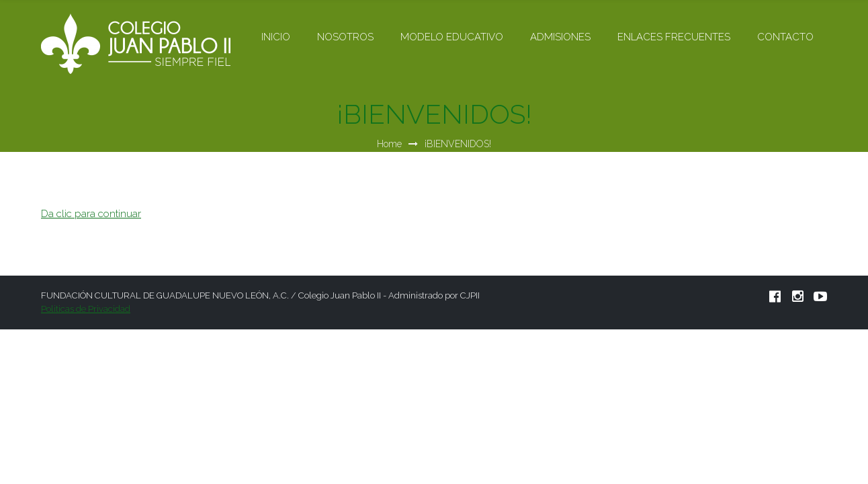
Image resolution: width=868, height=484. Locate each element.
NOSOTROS (345, 37)
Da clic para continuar (91, 214)
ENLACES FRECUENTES (674, 37)
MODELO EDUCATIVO (452, 37)
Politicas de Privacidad (86, 309)
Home (389, 144)
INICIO (276, 37)
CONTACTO (785, 37)
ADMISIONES (560, 37)
